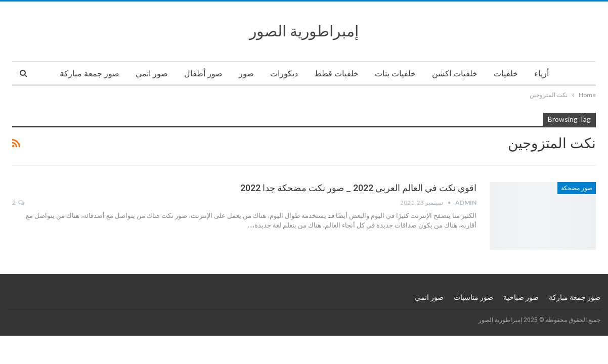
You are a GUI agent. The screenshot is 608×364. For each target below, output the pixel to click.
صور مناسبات (473, 297)
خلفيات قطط (336, 74)
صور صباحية (521, 297)
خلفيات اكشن (455, 74)
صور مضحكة (577, 188)
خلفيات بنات (395, 74)
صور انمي (152, 74)
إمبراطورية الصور (304, 31)
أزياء (541, 74)
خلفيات (506, 74)
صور (246, 74)
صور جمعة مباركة (90, 74)
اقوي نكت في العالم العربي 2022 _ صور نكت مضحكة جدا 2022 (358, 188)
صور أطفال (203, 74)
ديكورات (284, 74)
